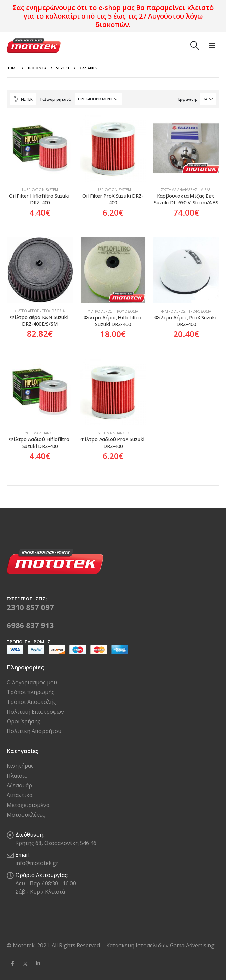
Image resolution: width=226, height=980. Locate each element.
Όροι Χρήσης (24, 721)
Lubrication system (40, 190)
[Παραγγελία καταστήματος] (98, 99)
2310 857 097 (30, 607)
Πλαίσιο (17, 776)
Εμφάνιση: (188, 99)
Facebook (12, 963)
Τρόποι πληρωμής (31, 692)
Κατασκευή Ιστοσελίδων (138, 945)
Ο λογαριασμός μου (32, 682)
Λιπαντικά (20, 795)
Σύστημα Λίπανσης (40, 433)
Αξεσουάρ (19, 785)
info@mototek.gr (37, 863)
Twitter (25, 963)
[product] (40, 148)
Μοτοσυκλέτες (26, 815)
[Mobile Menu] (212, 45)
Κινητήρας (20, 766)
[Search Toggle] (194, 45)
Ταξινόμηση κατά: (55, 99)
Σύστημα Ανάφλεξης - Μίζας (186, 190)
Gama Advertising (192, 945)
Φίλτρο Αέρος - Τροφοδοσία (40, 311)
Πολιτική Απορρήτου (34, 731)
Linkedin (38, 963)
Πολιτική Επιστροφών (35, 712)
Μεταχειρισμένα (28, 805)
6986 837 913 (30, 625)
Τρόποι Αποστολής (31, 702)
